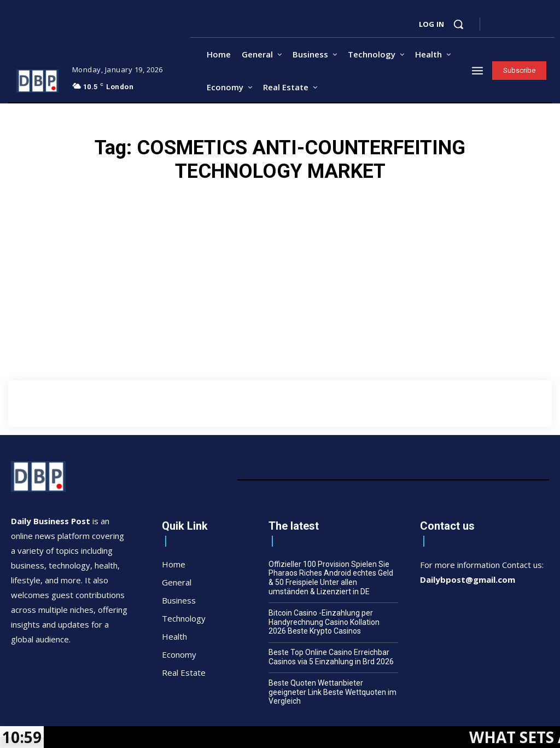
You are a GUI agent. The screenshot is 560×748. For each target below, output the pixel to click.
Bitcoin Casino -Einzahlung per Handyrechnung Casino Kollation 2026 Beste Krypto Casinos (324, 622)
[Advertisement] (280, 353)
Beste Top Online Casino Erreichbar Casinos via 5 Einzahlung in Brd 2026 (331, 657)
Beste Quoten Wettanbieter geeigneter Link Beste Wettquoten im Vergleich (332, 692)
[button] (458, 24)
